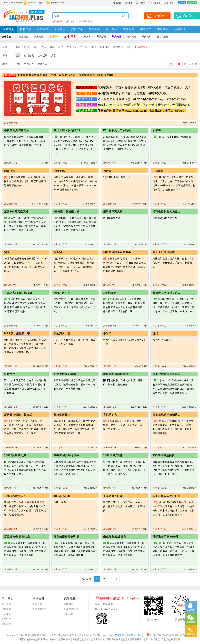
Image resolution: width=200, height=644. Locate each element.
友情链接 (6, 619)
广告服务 (6, 614)
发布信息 (143, 47)
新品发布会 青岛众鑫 (17, 537)
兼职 (85, 21)
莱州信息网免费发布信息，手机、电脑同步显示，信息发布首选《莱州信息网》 (66, 75)
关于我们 (6, 604)
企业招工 (59, 252)
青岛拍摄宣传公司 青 (67, 537)
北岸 (72, 21)
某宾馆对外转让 (113, 496)
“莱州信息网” (31, 635)
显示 (171, 64)
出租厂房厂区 (62, 293)
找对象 (107, 171)
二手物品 (72, 47)
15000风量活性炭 (164, 455)
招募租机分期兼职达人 (167, 415)
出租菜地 (59, 171)
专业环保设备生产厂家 (167, 496)
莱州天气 (147, 37)
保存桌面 (117, 3)
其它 (129, 47)
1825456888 (62, 496)
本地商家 (163, 29)
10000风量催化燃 (15, 455)
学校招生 (118, 47)
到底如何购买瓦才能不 (117, 252)
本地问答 (129, 29)
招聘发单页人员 (113, 212)
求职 (44, 47)
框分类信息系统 (129, 635)
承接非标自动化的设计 (117, 374)
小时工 (107, 333)
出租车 (79, 21)
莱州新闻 (101, 37)
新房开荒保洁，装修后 (18, 415)
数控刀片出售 (62, 333)
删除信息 (69, 614)
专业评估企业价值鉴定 (167, 374)
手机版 (140, 3)
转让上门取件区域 (164, 252)
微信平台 (157, 3)
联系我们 (6, 609)
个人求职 (60, 29)
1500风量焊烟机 (113, 455)
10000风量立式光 (15, 496)
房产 (35, 47)
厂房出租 (158, 171)
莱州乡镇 (42, 64)
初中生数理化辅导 (65, 374)
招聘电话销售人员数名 (167, 212)
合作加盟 (6, 624)
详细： (6, 55)
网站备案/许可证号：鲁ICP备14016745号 (79, 635)
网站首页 (9, 29)
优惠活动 (42, 55)
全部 (18, 47)
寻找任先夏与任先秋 (17, 130)
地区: (5, 64)
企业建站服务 (40, 609)
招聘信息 (26, 29)
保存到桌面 (163, 37)
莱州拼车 (146, 29)
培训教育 (131, 37)
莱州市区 (29, 64)
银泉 (90, 21)
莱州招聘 (54, 37)
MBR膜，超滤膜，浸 (67, 212)
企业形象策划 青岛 (115, 537)
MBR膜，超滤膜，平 (17, 333)
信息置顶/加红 (71, 609)
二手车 (84, 47)
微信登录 (192, 3)
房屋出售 (39, 37)
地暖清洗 (10, 171)
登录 (171, 3)
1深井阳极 (110, 293)
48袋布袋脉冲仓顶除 (66, 455)
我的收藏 (129, 3)
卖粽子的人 (110, 415)
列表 (194, 64)
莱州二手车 (70, 37)
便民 (61, 47)
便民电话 (112, 29)
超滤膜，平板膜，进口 (167, 293)
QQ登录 (182, 3)
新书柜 (157, 130)
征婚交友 (29, 55)
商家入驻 (37, 604)
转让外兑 (95, 29)
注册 (166, 3)
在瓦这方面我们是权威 (18, 293)
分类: (5, 47)
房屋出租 (24, 37)
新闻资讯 (180, 29)
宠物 (94, 47)
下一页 (114, 579)
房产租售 (43, 29)
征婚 (155, 333)
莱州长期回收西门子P (67, 130)
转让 (52, 47)
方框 (183, 64)
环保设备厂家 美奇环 (166, 537)
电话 (67, 21)
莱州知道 (116, 37)
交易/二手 (77, 29)
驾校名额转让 (62, 415)
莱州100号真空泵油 (16, 212)
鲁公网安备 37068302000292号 (164, 635)
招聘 (27, 47)
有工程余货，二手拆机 (117, 130)
